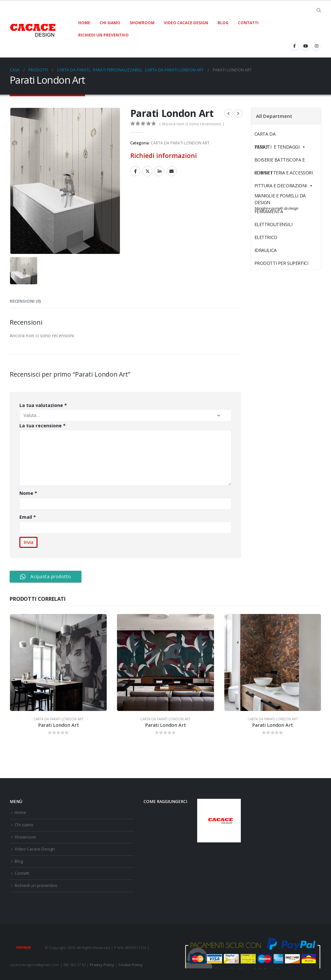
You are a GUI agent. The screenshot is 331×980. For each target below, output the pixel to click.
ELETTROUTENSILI (288, 224)
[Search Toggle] (319, 10)
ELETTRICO (281, 237)
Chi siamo (110, 23)
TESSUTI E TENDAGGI (277, 147)
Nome (28, 493)
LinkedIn (159, 171)
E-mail (172, 171)
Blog (223, 23)
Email (28, 517)
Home (84, 23)
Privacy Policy (102, 965)
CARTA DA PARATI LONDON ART (180, 143)
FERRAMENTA (284, 211)
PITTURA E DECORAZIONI (284, 186)
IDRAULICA (281, 250)
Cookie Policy (130, 965)
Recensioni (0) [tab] (25, 301)
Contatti (248, 23)
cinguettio (147, 171)
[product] (58, 662)
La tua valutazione (43, 405)
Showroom (142, 23)
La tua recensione (43, 426)
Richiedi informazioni (164, 156)
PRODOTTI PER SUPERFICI (281, 263)
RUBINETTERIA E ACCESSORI (284, 173)
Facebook (135, 171)
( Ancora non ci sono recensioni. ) (192, 124)
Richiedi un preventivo (103, 35)
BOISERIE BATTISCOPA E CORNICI (280, 162)
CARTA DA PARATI (280, 136)
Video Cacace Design (186, 23)
